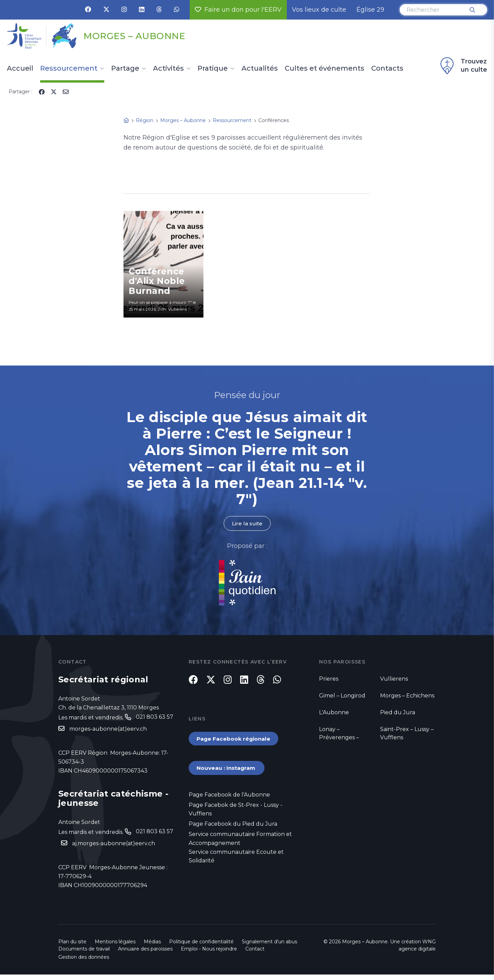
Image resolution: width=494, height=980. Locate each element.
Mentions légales (115, 947)
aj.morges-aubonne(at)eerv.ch (114, 844)
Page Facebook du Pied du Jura (233, 829)
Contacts (387, 69)
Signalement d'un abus (269, 947)
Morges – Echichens (407, 696)
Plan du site (72, 947)
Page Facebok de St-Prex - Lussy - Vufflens (236, 815)
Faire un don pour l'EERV (238, 10)
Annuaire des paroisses (145, 954)
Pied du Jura (398, 713)
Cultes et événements (325, 69)
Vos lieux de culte (319, 10)
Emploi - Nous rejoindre (209, 954)
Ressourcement (69, 69)
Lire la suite (247, 523)
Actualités (260, 69)
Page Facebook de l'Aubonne (229, 799)
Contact (255, 954)
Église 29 (370, 10)
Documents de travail (84, 954)
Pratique (213, 69)
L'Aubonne (334, 713)
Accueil (20, 69)
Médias (152, 947)
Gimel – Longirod (342, 696)
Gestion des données (84, 963)
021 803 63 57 (155, 717)
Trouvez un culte (463, 66)
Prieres (329, 679)
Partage (125, 69)
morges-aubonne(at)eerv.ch (108, 729)
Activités (168, 69)
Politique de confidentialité (201, 947)
